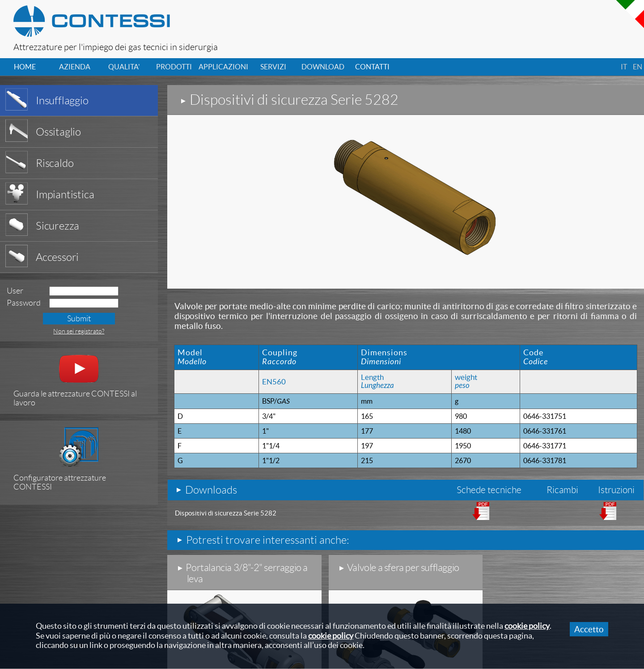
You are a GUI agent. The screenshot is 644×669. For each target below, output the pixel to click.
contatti (372, 67)
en (638, 67)
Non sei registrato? (79, 331)
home (25, 67)
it (624, 67)
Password (24, 303)
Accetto (589, 629)
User (15, 291)
